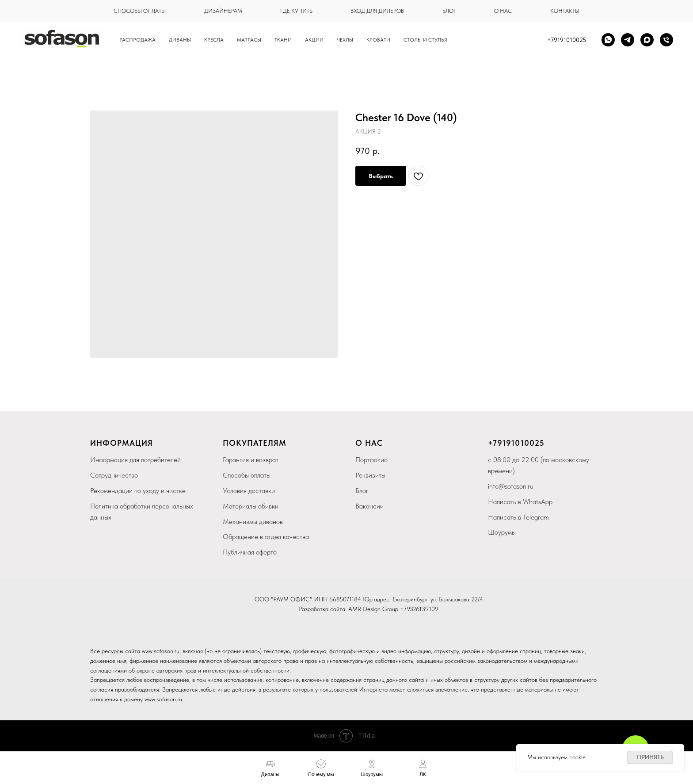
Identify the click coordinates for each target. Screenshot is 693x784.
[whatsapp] (608, 40)
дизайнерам (223, 11)
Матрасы (249, 40)
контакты (565, 11)
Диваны (180, 40)
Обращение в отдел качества (266, 537)
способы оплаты (140, 11)
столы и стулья (425, 40)
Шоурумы (502, 532)
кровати (378, 40)
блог (449, 11)
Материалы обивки (251, 506)
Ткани (283, 40)
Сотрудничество (114, 475)
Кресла (214, 40)
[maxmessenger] (647, 40)
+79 (495, 443)
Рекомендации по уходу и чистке (138, 491)
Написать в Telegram (518, 517)
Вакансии (369, 506)
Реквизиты (370, 475)
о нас (503, 11)
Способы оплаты (247, 475)
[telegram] (628, 40)
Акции (314, 40)
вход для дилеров (377, 11)
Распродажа (137, 40)
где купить (296, 11)
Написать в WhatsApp (520, 502)
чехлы (345, 40)
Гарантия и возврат (251, 460)
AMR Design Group (373, 609)
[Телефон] (666, 40)
